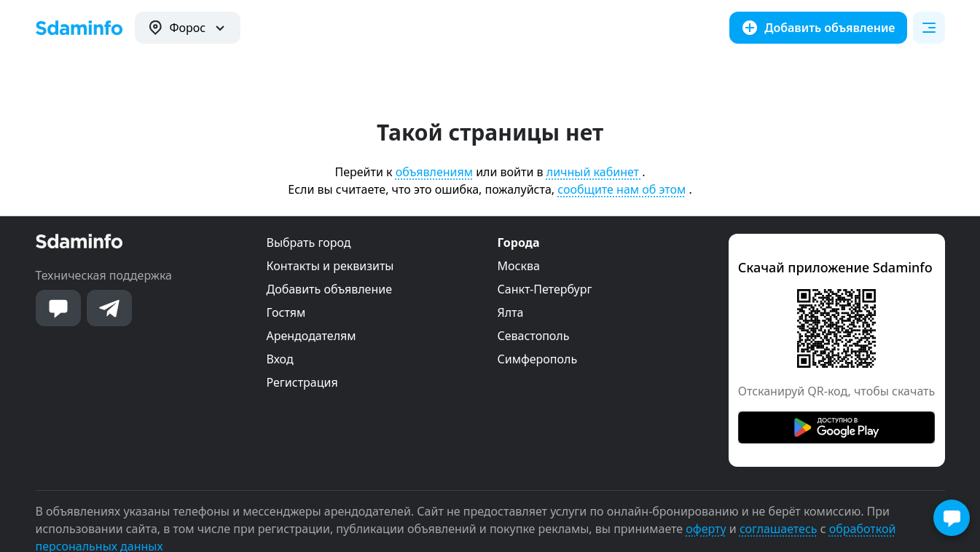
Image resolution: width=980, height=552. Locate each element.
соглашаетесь (779, 529)
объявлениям (434, 172)
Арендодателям (311, 336)
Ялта (511, 312)
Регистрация (302, 382)
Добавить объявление (329, 289)
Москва (519, 266)
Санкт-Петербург (545, 289)
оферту (706, 529)
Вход (280, 359)
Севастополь (534, 336)
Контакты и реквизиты (330, 266)
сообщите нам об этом (622, 189)
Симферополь (538, 359)
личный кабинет (594, 172)
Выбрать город (309, 243)
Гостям (286, 312)
